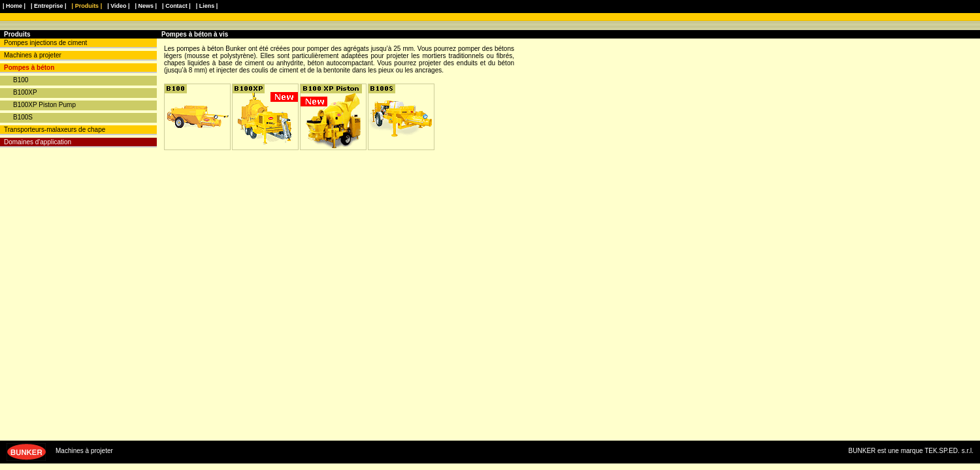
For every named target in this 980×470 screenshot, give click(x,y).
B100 (21, 80)
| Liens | (207, 6)
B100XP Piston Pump (44, 105)
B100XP (25, 92)
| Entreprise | (49, 6)
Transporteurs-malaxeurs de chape (55, 130)
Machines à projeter (33, 55)
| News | (146, 6)
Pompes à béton (29, 68)
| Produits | (87, 6)
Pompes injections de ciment (45, 43)
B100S (23, 117)
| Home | (14, 6)
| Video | (118, 6)
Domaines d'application (38, 142)
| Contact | (176, 6)
